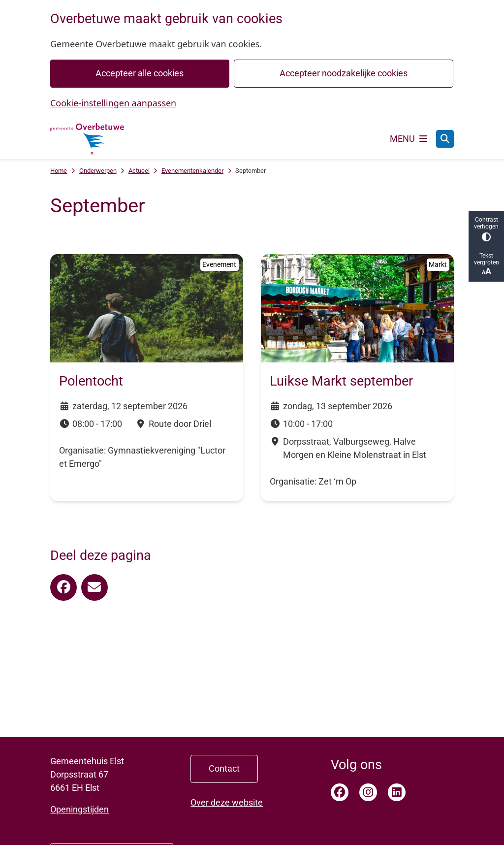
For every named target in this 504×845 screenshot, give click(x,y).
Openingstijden (79, 809)
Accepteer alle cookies (140, 73)
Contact (224, 768)
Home (59, 171)
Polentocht (91, 381)
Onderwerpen (98, 171)
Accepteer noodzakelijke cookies (344, 73)
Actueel (139, 171)
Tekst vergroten (486, 264)
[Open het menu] (409, 139)
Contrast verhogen (486, 229)
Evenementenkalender (192, 171)
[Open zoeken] (445, 139)
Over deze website (227, 802)
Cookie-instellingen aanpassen (113, 103)
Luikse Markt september (341, 381)
